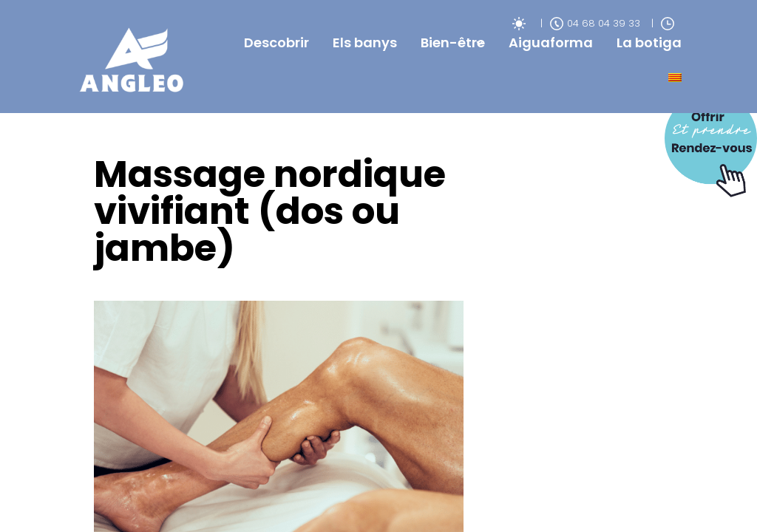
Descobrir (276, 42)
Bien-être (453, 42)
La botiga (649, 42)
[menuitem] (675, 78)
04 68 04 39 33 (595, 23)
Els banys (365, 42)
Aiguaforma (551, 42)
